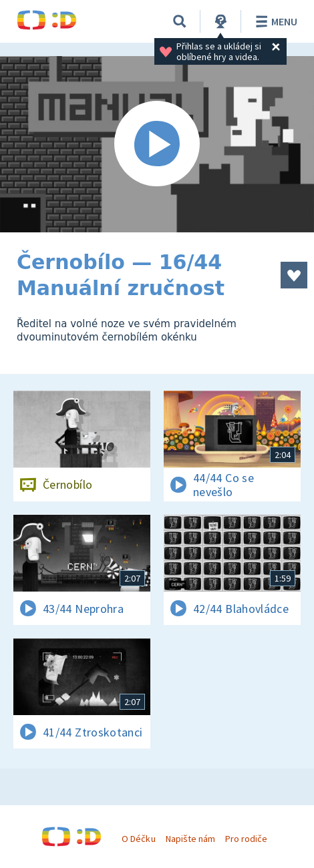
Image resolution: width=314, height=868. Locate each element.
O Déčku (138, 839)
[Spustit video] (157, 144)
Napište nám (190, 839)
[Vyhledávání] (180, 21)
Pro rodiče (246, 839)
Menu (274, 21)
